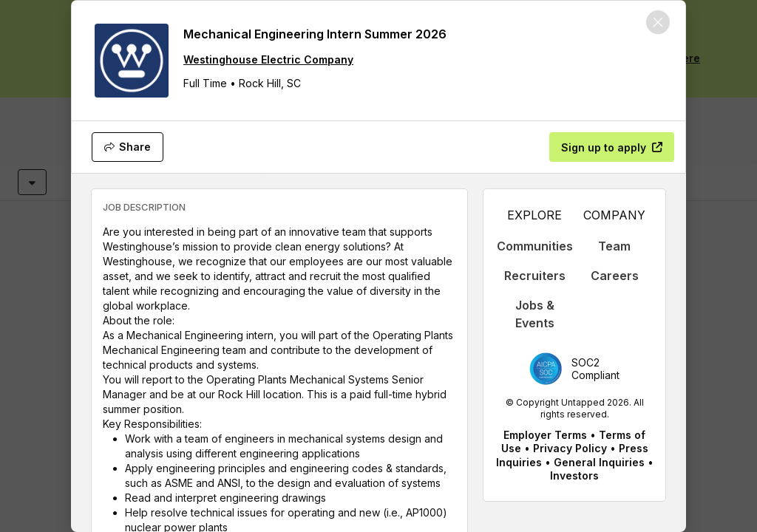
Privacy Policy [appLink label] (570, 448)
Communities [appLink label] (535, 246)
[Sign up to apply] (612, 147)
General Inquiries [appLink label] (599, 462)
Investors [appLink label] (574, 475)
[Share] (128, 147)
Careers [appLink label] (615, 276)
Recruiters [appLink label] (535, 276)
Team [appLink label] (614, 246)
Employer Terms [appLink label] (545, 435)
